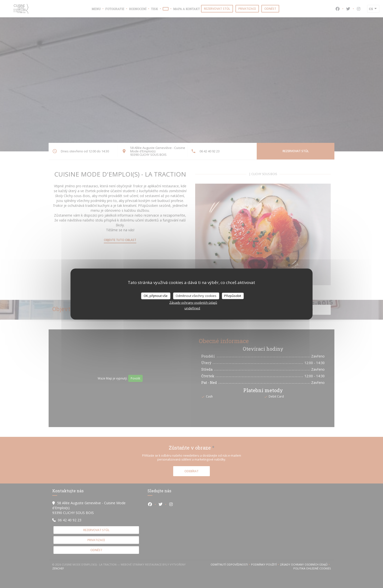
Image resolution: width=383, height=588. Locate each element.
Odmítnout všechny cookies (196, 296)
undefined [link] (192, 308)
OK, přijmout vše (156, 296)
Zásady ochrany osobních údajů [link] (193, 302)
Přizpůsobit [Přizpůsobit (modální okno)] (233, 296)
